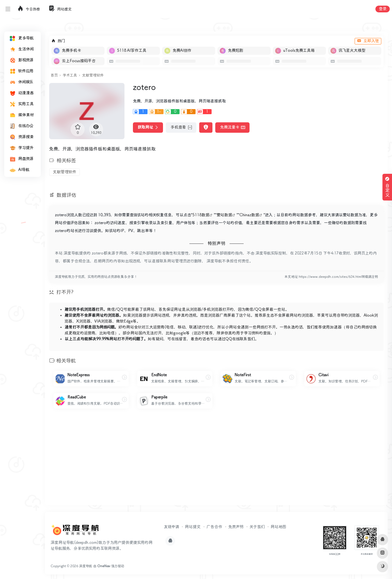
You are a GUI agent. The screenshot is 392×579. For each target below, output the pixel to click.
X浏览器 (83, 321)
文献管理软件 (93, 76)
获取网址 (148, 127)
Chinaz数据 (249, 215)
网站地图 (278, 527)
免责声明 (236, 527)
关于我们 (257, 527)
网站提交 (193, 527)
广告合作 (214, 527)
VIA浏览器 (103, 321)
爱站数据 (224, 215)
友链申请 (171, 527)
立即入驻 (368, 41)
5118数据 (201, 215)
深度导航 (86, 566)
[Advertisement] (216, 461)
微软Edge (124, 321)
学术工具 (70, 76)
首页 (54, 76)
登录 (383, 9)
